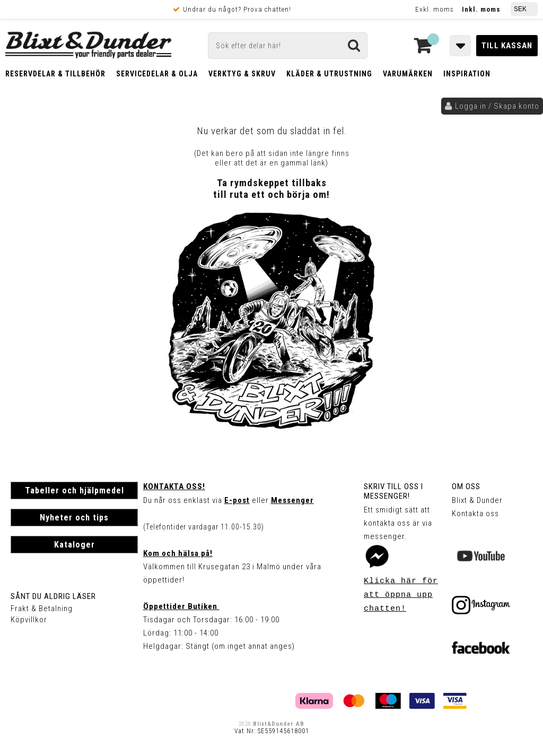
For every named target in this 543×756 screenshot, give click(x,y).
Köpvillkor (29, 620)
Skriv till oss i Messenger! (393, 491)
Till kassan (507, 46)
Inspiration (467, 74)
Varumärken (408, 74)
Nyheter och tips (74, 518)
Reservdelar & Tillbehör (55, 74)
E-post (237, 500)
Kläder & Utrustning (329, 74)
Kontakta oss (475, 514)
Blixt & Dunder (477, 500)
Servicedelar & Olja (157, 74)
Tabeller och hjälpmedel (75, 490)
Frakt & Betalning (42, 609)
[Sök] (288, 46)
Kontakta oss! (174, 486)
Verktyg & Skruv (242, 74)
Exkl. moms (435, 9)
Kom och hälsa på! (178, 553)
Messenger (292, 500)
